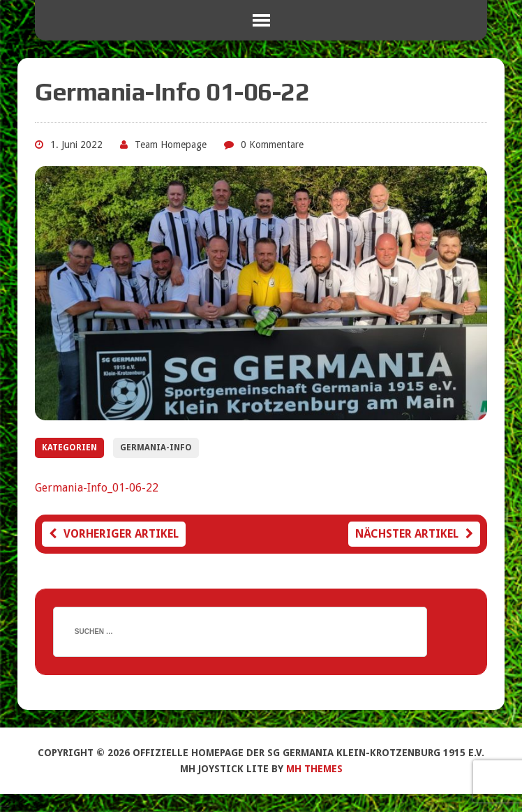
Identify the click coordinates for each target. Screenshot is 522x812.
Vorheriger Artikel (114, 534)
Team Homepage (171, 145)
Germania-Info (156, 448)
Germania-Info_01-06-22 (97, 488)
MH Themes (314, 769)
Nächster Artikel (414, 534)
